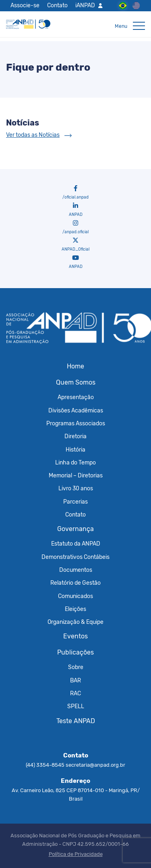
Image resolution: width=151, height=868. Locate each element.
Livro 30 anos (76, 488)
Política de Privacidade (76, 854)
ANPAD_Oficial (75, 245)
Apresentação (76, 397)
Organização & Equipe (75, 622)
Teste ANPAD (76, 721)
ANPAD (76, 210)
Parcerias (75, 502)
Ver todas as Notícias (33, 135)
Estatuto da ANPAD (76, 544)
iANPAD (85, 5)
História (75, 450)
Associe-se (25, 5)
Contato (57, 5)
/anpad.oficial (75, 227)
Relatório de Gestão (75, 583)
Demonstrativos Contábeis (75, 557)
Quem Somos (76, 382)
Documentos (76, 570)
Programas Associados (76, 423)
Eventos (75, 636)
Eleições (75, 609)
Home (75, 366)
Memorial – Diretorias (76, 475)
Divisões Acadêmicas (76, 410)
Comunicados (75, 596)
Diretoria (75, 436)
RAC (75, 693)
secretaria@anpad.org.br (95, 765)
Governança (75, 529)
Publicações (75, 652)
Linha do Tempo (75, 462)
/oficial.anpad (75, 192)
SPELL (76, 706)
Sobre (76, 667)
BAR (75, 680)
